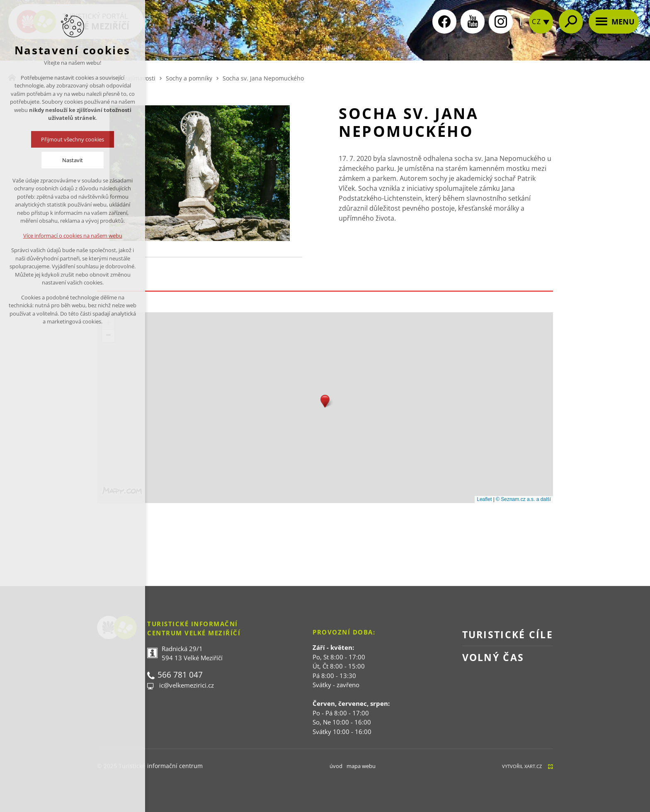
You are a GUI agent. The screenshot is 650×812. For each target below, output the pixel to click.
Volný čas (493, 657)
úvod (336, 766)
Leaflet (484, 499)
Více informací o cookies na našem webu (73, 236)
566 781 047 (180, 675)
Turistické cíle (508, 635)
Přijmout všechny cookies (73, 139)
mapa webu (361, 766)
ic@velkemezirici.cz (187, 685)
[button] (325, 401)
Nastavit (73, 160)
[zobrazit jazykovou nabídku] (541, 29)
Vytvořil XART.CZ (522, 766)
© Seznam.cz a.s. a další (523, 499)
